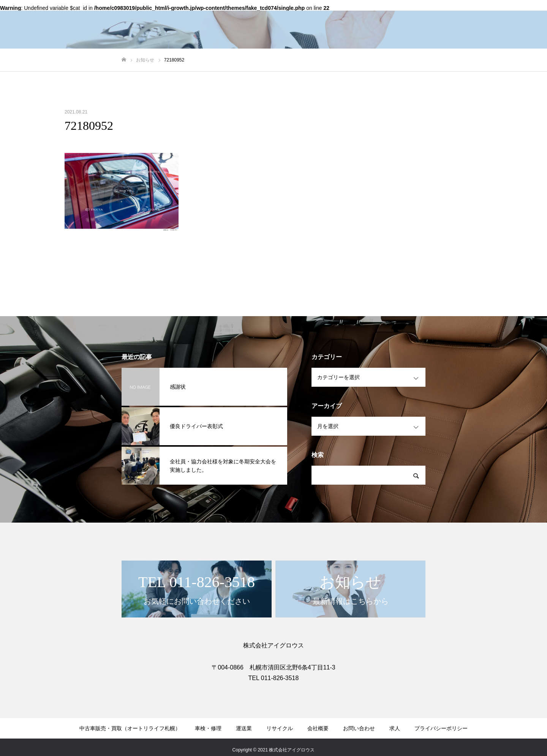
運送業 (345, 19)
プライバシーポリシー (441, 728)
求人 (447, 19)
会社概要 (417, 19)
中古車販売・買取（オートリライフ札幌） (232, 19)
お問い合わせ (482, 19)
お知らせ (522, 19)
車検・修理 (310, 19)
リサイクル (379, 19)
